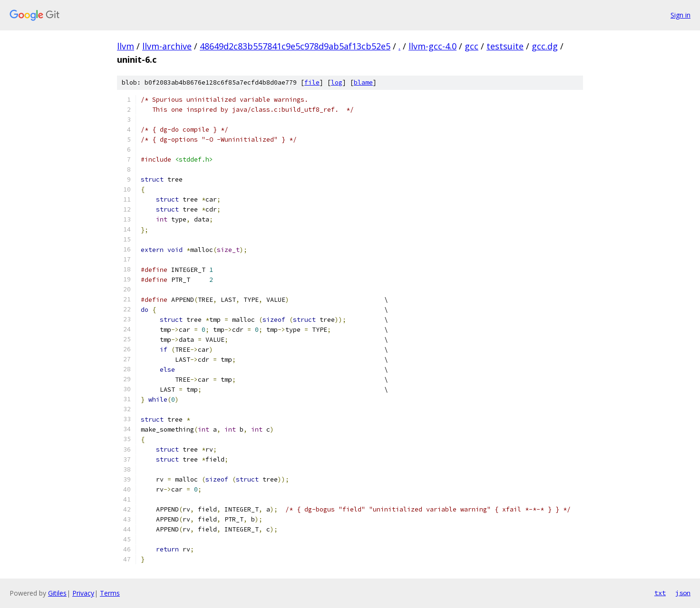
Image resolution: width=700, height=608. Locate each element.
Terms (110, 593)
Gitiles (57, 593)
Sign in (681, 15)
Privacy (83, 593)
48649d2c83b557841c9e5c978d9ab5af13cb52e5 (295, 46)
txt (660, 593)
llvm (126, 46)
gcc (472, 46)
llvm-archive (167, 46)
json (683, 593)
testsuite (505, 46)
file (312, 82)
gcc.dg (545, 46)
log (337, 82)
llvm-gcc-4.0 (433, 46)
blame (363, 82)
